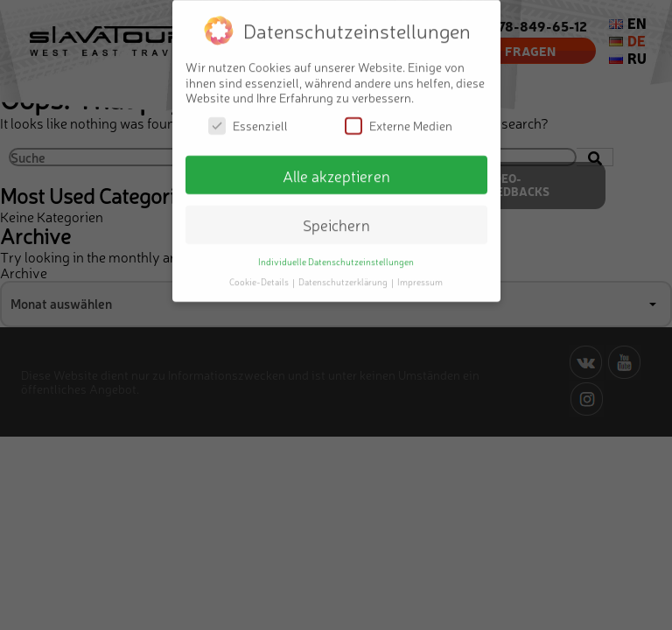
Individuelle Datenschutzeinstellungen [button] (336, 254)
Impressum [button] (420, 274)
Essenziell (248, 118)
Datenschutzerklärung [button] (344, 274)
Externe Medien (399, 118)
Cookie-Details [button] (260, 274)
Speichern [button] (336, 217)
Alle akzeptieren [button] (336, 168)
